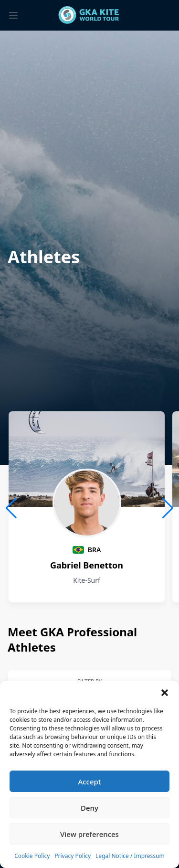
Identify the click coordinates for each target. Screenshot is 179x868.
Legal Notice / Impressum (130, 856)
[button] (165, 693)
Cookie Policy (32, 856)
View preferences (89, 834)
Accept (89, 782)
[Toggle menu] (13, 15)
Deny (89, 808)
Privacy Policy (73, 856)
